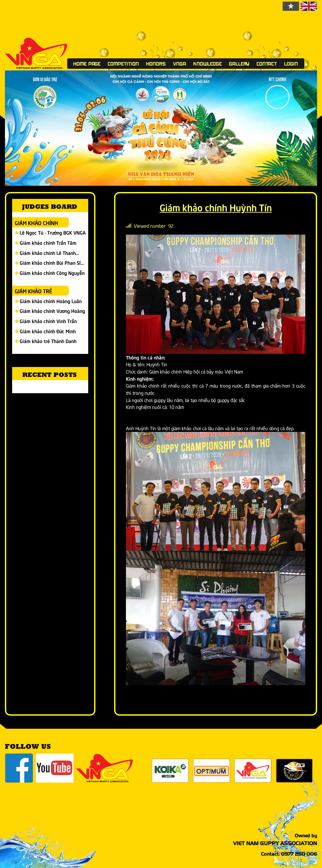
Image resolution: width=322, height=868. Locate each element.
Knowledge (208, 64)
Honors (156, 64)
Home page (87, 64)
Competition (123, 64)
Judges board (50, 206)
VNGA (180, 64)
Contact (267, 64)
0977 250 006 (299, 854)
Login (291, 64)
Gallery (239, 64)
